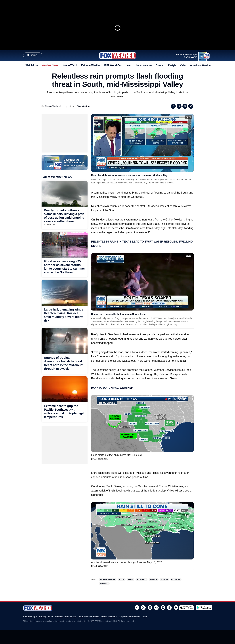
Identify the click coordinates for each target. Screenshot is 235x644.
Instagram (150, 608)
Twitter (179, 106)
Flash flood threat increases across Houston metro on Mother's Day (129, 175)
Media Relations (109, 617)
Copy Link (191, 106)
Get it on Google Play (204, 608)
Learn (129, 65)
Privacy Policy (46, 617)
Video (183, 65)
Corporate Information (129, 617)
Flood (122, 579)
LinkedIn (163, 608)
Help (145, 617)
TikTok (169, 608)
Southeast (141, 579)
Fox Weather (118, 56)
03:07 (188, 256)
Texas (131, 579)
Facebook (173, 106)
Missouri (154, 579)
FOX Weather (84, 106)
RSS (176, 608)
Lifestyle (171, 65)
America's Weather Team (204, 65)
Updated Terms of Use (66, 617)
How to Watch (70, 65)
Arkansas (104, 584)
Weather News (50, 65)
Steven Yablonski (53, 106)
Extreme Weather (91, 65)
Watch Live (32, 65)
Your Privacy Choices (89, 617)
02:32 (188, 117)
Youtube (156, 608)
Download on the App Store (186, 608)
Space (159, 65)
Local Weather (144, 65)
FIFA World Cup (113, 65)
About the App (30, 617)
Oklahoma (176, 579)
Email (185, 106)
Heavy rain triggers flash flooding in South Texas (119, 314)
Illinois (164, 579)
